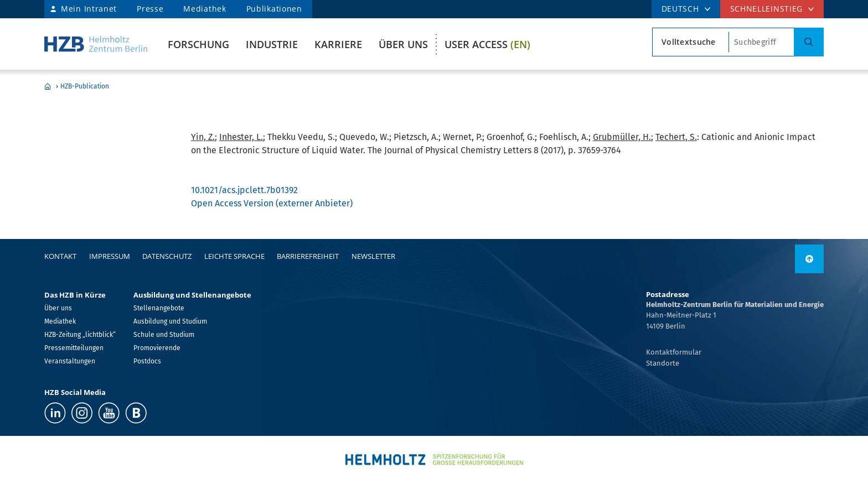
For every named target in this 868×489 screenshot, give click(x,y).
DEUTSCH (680, 9)
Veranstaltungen (70, 361)
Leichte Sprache (234, 256)
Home (48, 86)
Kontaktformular (674, 352)
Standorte (663, 363)
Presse (150, 9)
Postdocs (147, 361)
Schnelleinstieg (767, 9)
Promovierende (157, 348)
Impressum (110, 256)
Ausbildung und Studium (170, 321)
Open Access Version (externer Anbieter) (272, 203)
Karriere (338, 44)
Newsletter (373, 256)
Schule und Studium (164, 335)
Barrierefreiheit (308, 256)
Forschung (198, 44)
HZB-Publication (85, 86)
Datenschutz (167, 256)
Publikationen (274, 9)
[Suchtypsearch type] (691, 42)
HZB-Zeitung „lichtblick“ (80, 335)
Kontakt (60, 256)
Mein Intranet (89, 9)
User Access (487, 44)
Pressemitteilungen (74, 348)
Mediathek (205, 9)
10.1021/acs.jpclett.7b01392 (244, 190)
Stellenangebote (159, 308)
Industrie (272, 44)
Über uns (403, 44)
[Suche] (809, 42)
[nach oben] (809, 259)
